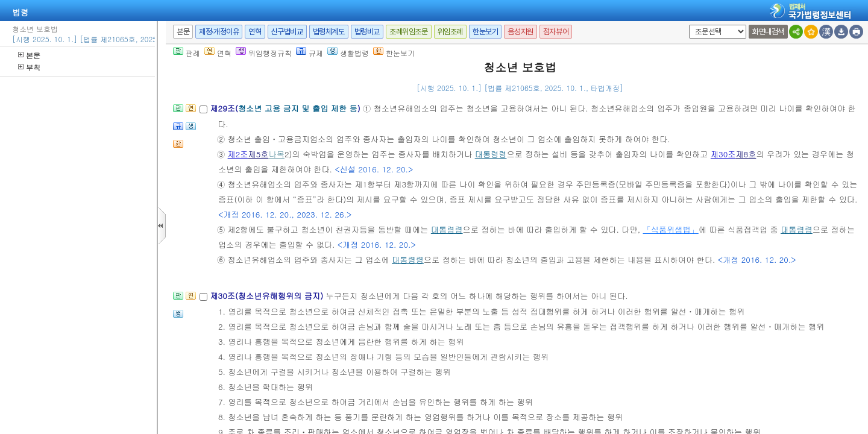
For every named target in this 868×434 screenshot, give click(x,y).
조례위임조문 (409, 32)
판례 (187, 53)
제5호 (259, 154)
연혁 (255, 32)
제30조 (723, 154)
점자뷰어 (556, 32)
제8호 (746, 154)
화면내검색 (768, 32)
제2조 (238, 154)
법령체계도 (329, 32)
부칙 (29, 67)
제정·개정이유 (219, 32)
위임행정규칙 (264, 53)
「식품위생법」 (670, 229)
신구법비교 (287, 32)
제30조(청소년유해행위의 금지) (268, 296)
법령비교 (367, 32)
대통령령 (491, 154)
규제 (310, 53)
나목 (277, 154)
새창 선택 (687, 25)
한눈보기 (485, 32)
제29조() (286, 108)
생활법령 (348, 53)
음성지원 (520, 32)
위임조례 (450, 32)
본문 (29, 55)
